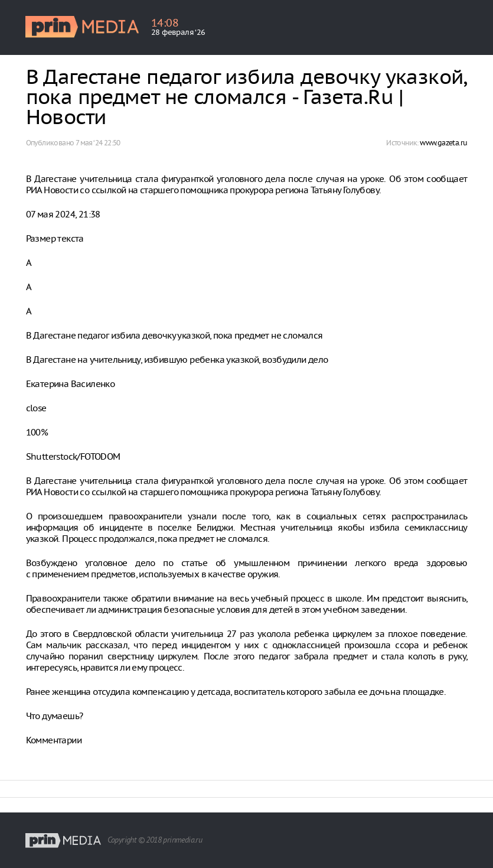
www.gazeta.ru (443, 143)
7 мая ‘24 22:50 (98, 143)
